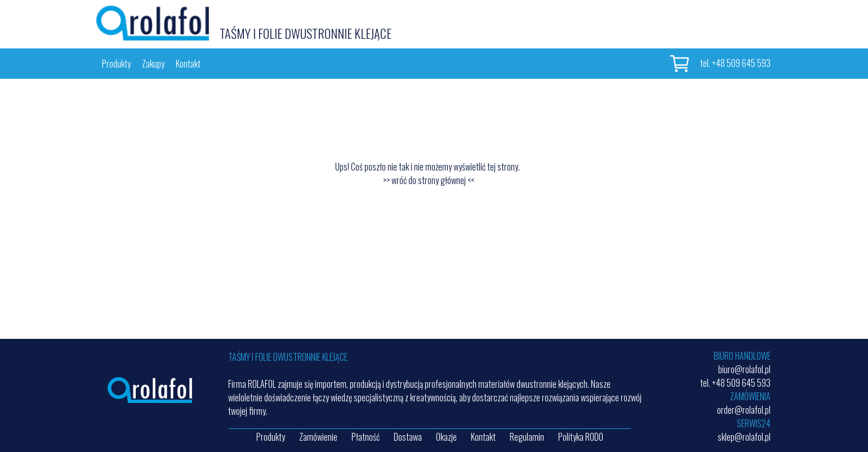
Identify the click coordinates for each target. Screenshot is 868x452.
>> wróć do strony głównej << (429, 180)
